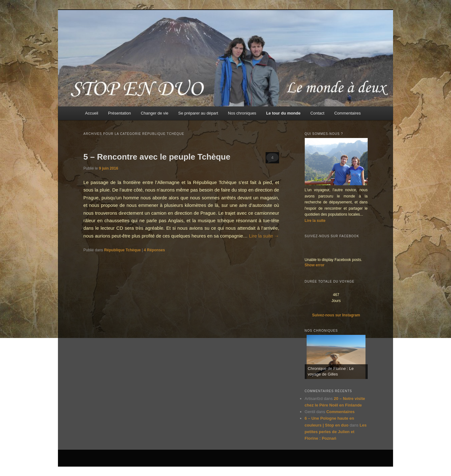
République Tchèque (122, 250)
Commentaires (347, 113)
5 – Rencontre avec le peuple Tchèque (157, 157)
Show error (315, 265)
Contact (317, 113)
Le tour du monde (283, 113)
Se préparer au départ (198, 113)
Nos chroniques (242, 113)
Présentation (119, 113)
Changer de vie (154, 113)
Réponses (154, 250)
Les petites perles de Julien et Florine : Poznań (336, 432)
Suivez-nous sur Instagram (336, 315)
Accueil (92, 113)
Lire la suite (264, 236)
